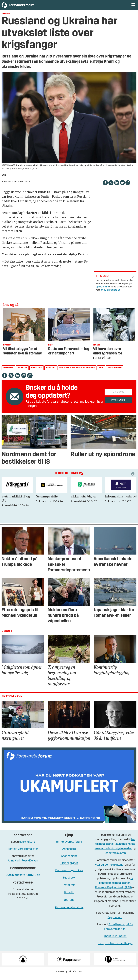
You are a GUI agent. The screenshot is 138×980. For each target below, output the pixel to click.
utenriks (9, 372)
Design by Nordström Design (115, 948)
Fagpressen (115, 922)
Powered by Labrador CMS (69, 976)
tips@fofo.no (102, 291)
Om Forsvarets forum (69, 846)
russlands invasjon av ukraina (77, 372)
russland (37, 372)
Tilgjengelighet (69, 868)
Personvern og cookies (69, 875)
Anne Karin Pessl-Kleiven (23, 865)
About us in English (115, 941)
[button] (133, 478)
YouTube (69, 904)
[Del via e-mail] (122, 187)
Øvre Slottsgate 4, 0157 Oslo (23, 879)
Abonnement (69, 860)
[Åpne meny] (133, 7)
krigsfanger (115, 372)
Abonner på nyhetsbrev (69, 912)
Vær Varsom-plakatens (109, 869)
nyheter (22, 372)
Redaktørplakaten (115, 857)
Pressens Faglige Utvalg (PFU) (114, 892)
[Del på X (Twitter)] (111, 187)
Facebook (69, 882)
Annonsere (69, 853)
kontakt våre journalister (23, 853)
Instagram (69, 889)
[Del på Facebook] (105, 187)
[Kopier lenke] (128, 187)
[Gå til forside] (28, 7)
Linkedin (69, 897)
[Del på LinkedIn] (117, 187)
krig (101, 372)
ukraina (51, 372)
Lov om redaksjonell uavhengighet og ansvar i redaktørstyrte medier (115, 848)
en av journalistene (110, 294)
